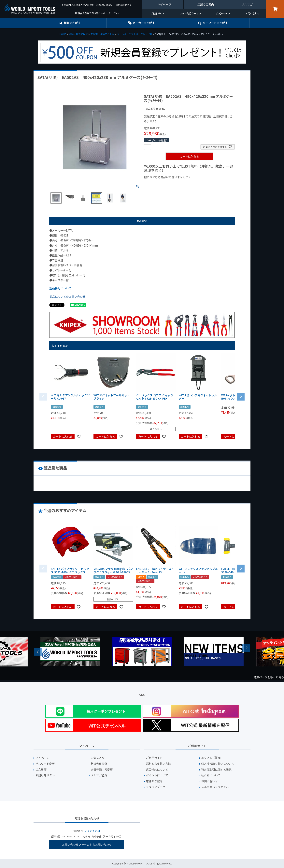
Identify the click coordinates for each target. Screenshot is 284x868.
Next (246, 648)
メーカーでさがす (144, 23)
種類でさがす (72, 23)
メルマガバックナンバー (216, 787)
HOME (63, 34)
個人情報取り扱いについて (218, 764)
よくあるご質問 (211, 758)
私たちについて (211, 775)
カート (275, 9)
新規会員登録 (99, 764)
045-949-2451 (92, 831)
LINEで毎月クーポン (190, 13)
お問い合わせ (252, 13)
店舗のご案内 (206, 4)
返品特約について (60, 288)
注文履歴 (41, 770)
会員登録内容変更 (102, 770)
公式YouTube (223, 13)
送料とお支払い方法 (158, 764)
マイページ (164, 4)
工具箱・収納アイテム (102, 34)
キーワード (215, 23)
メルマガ (247, 4)
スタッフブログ (156, 787)
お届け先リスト (45, 775)
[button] (241, 396)
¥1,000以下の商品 (157, 184)
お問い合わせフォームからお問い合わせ (87, 845)
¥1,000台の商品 (183, 184)
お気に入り (98, 758)
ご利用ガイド (158, 13)
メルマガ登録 (99, 775)
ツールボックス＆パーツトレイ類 (135, 34)
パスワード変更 (45, 764)
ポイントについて (157, 775)
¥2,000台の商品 (208, 184)
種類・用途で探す (78, 34)
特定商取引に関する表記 (216, 770)
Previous (38, 652)
